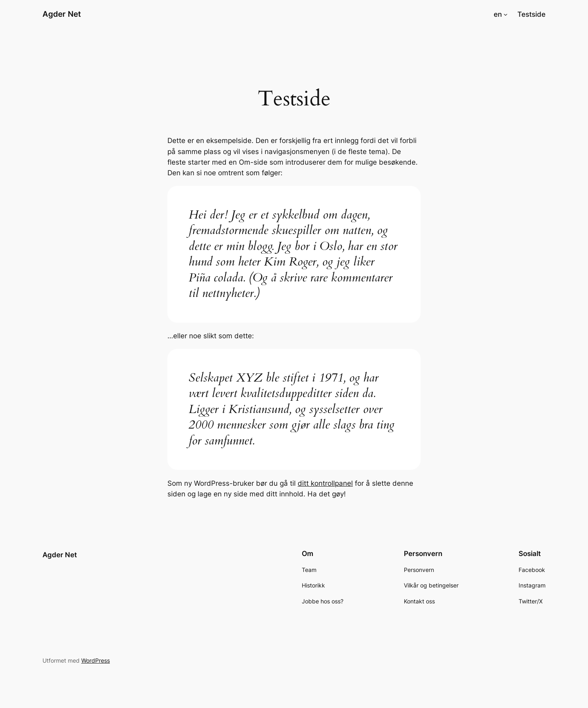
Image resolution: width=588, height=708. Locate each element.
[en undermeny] (506, 14)
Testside (531, 14)
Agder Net (62, 14)
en (498, 14)
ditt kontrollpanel (325, 483)
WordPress (96, 660)
